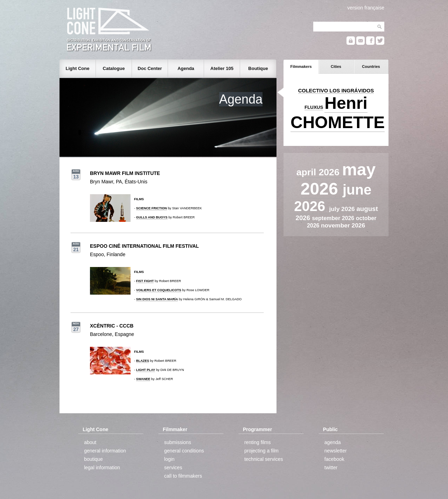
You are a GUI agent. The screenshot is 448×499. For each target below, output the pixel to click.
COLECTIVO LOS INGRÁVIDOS (336, 91)
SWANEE (143, 379)
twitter (331, 468)
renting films (257, 442)
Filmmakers (301, 66)
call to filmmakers (183, 476)
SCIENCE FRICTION (152, 208)
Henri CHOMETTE (338, 113)
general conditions (184, 451)
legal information (102, 468)
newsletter (336, 451)
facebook (334, 459)
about (90, 442)
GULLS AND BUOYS (152, 217)
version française (366, 8)
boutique (93, 459)
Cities (336, 66)
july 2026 (343, 209)
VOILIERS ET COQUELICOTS (159, 290)
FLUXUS (314, 107)
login (169, 459)
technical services (264, 459)
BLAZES (143, 361)
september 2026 (334, 218)
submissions (178, 442)
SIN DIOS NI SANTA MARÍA (157, 299)
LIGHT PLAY (146, 370)
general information (105, 451)
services (173, 468)
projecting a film (261, 451)
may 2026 (338, 179)
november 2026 (343, 225)
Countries (371, 66)
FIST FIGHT (145, 281)
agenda (333, 442)
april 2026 (319, 172)
